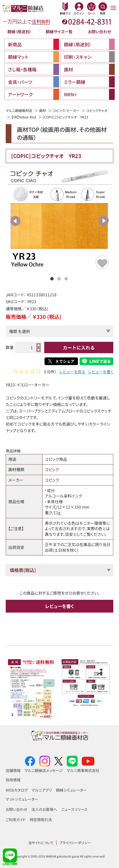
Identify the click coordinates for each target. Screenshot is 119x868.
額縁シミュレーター (71, 790)
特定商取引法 (41, 820)
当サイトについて (41, 843)
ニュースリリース (74, 809)
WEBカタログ (17, 790)
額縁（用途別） (19, 32)
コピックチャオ (97, 110)
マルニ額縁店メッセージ (44, 770)
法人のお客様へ (44, 809)
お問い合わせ (99, 32)
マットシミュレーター (22, 799)
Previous (16, 221)
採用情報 (13, 780)
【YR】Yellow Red (24, 117)
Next (103, 221)
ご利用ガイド (16, 820)
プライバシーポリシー (75, 843)
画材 (43, 110)
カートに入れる (79, 347)
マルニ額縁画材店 (19, 110)
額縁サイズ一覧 (59, 32)
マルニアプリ (42, 790)
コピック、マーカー (66, 110)
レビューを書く (101, 372)
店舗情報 (13, 770)
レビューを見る (72, 372)
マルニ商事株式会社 (83, 770)
